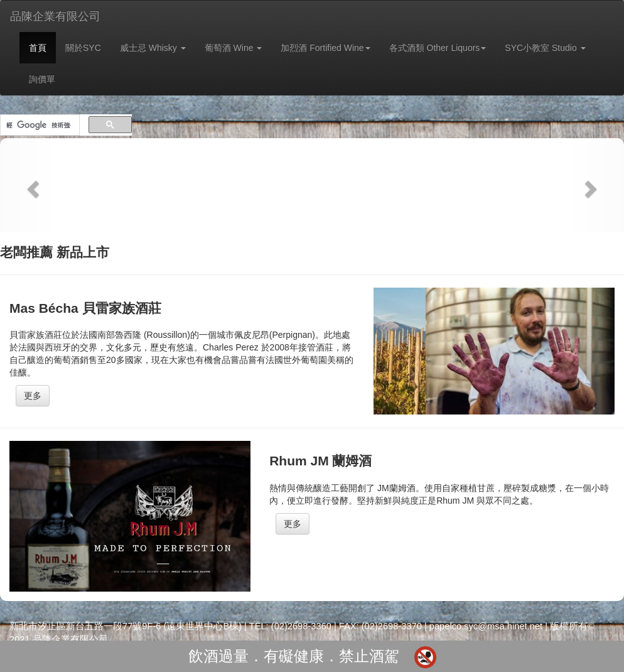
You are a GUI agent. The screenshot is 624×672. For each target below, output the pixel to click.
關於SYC (83, 48)
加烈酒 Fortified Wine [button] (325, 48)
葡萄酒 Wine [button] (234, 48)
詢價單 (42, 79)
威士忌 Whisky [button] (153, 48)
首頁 (38, 48)
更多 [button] (33, 396)
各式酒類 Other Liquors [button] (438, 48)
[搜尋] (39, 125)
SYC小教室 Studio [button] (545, 48)
